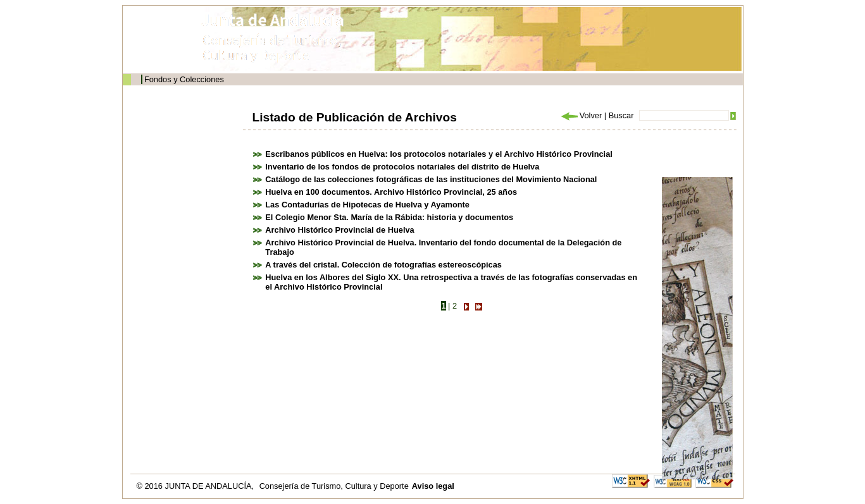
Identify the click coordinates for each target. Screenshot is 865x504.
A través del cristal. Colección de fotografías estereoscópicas (383, 265)
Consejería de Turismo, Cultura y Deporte (334, 486)
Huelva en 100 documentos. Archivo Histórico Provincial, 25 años (391, 192)
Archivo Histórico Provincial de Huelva (339, 230)
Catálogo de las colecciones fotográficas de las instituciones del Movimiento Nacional (431, 179)
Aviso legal (433, 486)
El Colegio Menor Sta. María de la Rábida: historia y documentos (389, 217)
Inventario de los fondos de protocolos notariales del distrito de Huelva (402, 167)
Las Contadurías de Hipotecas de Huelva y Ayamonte (367, 205)
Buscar (621, 115)
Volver (581, 115)
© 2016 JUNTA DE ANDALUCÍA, (196, 486)
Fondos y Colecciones (184, 79)
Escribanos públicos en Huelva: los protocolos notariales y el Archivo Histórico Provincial (439, 154)
